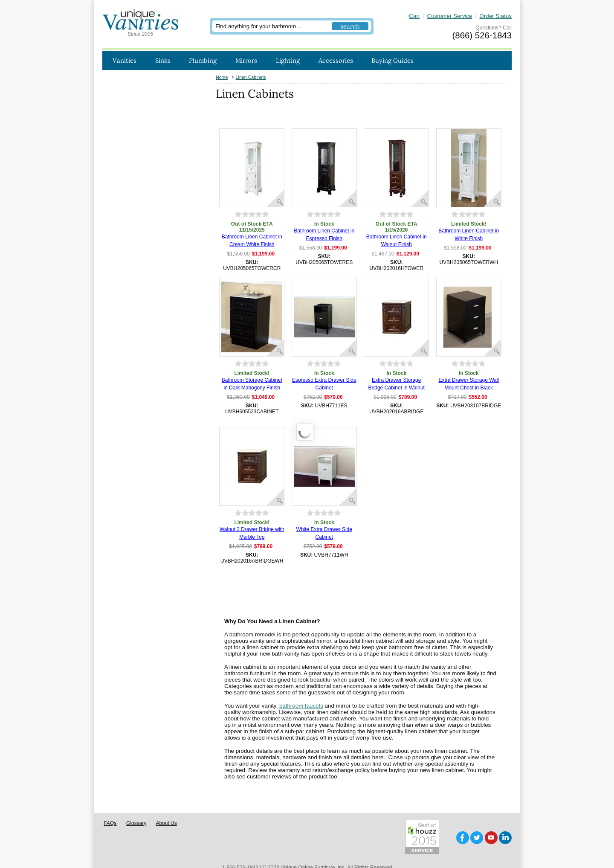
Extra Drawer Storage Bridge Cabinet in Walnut (397, 384)
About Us (166, 810)
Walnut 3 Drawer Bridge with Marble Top (252, 533)
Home (222, 77)
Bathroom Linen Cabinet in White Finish (469, 235)
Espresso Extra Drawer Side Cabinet (324, 384)
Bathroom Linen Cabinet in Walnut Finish (397, 241)
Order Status (495, 16)
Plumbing (203, 60)
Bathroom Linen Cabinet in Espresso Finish (324, 235)
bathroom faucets (301, 706)
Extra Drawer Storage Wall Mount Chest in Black (469, 384)
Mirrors (246, 60)
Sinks (163, 60)
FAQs (110, 810)
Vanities (125, 60)
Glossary (136, 810)
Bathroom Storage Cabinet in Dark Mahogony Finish (252, 384)
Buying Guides (392, 60)
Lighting (288, 60)
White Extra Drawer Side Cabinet (324, 533)
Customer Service (450, 16)
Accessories (336, 60)
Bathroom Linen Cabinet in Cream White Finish (252, 241)
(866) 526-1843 (482, 35)
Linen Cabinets (251, 77)
